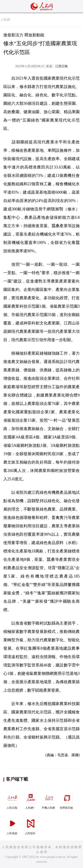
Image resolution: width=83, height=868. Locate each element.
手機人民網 (49, 800)
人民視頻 (12, 825)
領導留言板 (67, 800)
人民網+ (31, 800)
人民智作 (31, 825)
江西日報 (62, 66)
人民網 (5, 20)
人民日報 (12, 800)
